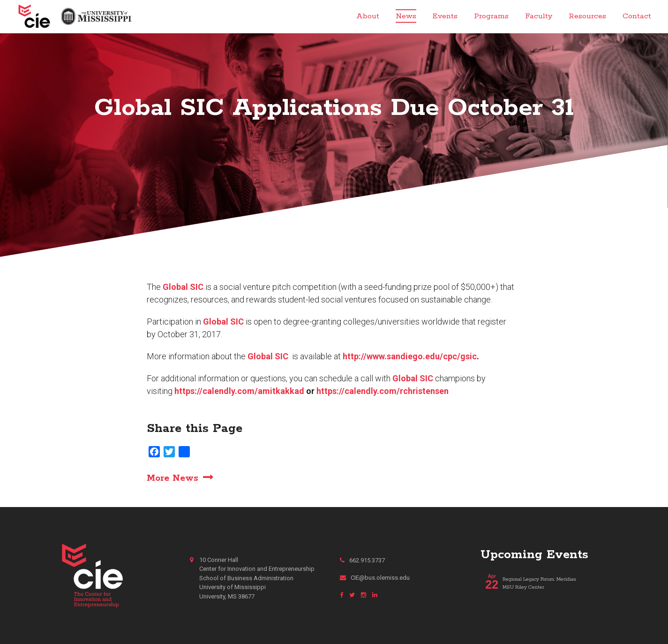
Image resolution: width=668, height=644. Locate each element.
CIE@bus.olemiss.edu (375, 578)
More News (173, 478)
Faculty (539, 16)
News (406, 16)
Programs (491, 16)
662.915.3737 (362, 560)
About (368, 16)
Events (445, 16)
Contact (637, 16)
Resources (587, 16)
